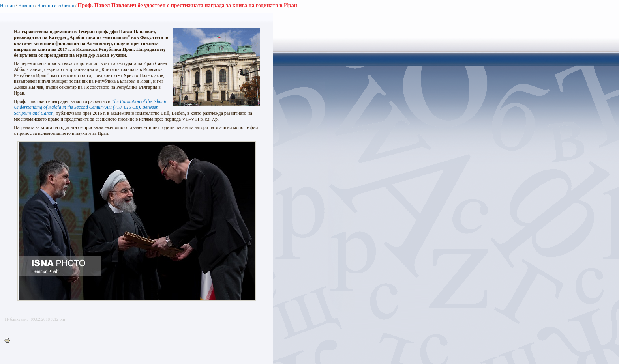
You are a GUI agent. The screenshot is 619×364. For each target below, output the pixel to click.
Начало (7, 6)
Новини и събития (55, 6)
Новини (26, 6)
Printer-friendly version (9, 341)
